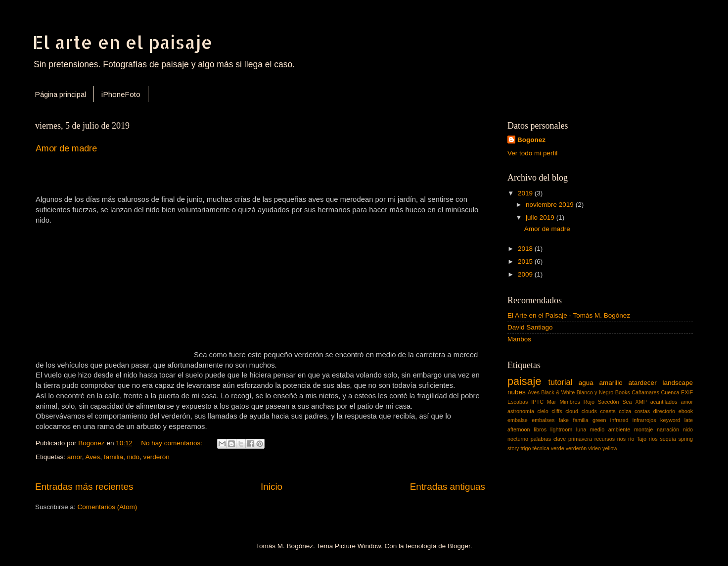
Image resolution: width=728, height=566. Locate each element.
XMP (641, 402)
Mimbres (569, 402)
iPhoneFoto (121, 94)
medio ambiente (610, 429)
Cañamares (645, 392)
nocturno (518, 439)
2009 (526, 274)
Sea (627, 402)
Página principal (60, 94)
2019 (526, 193)
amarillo (611, 383)
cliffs (557, 411)
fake (564, 420)
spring (686, 439)
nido (133, 457)
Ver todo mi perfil (532, 153)
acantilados (664, 402)
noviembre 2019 (551, 205)
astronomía (521, 411)
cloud (572, 411)
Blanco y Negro (595, 392)
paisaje (524, 381)
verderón (156, 457)
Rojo (589, 402)
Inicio (272, 487)
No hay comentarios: (173, 443)
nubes (517, 392)
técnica (541, 448)
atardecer (643, 383)
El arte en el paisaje (123, 42)
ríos (653, 439)
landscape (678, 383)
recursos (605, 439)
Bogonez (531, 140)
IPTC (537, 402)
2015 (526, 261)
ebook (686, 411)
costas (642, 411)
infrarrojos (644, 420)
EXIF (687, 392)
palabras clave (548, 439)
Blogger (459, 546)
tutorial (561, 382)
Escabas (518, 402)
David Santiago (530, 327)
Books (623, 392)
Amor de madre (66, 148)
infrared (619, 420)
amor (75, 457)
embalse (518, 420)
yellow (610, 448)
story (513, 448)
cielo (543, 411)
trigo (525, 448)
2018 (526, 249)
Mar (552, 402)
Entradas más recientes (84, 487)
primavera (580, 439)
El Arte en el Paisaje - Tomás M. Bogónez (569, 315)
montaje (643, 429)
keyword (670, 420)
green (599, 420)
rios (621, 439)
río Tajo (637, 439)
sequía (668, 439)
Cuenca (670, 392)
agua (586, 383)
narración (668, 429)
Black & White (558, 392)
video (594, 448)
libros (540, 429)
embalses (543, 420)
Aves (93, 457)
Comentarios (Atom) (108, 507)
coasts (608, 411)
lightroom (561, 429)
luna (581, 429)
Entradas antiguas (448, 487)
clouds (589, 411)
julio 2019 (541, 217)
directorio (664, 411)
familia (114, 457)
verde (558, 448)
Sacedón (609, 402)
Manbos (519, 339)
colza (625, 411)
